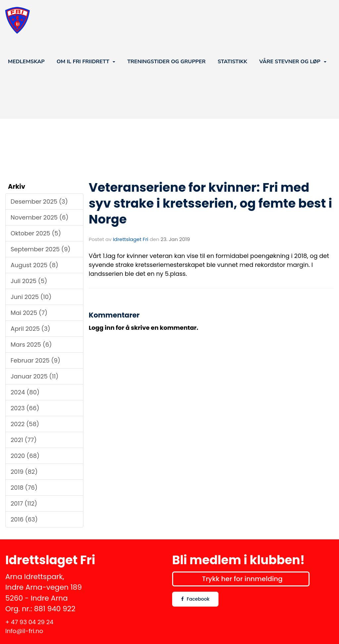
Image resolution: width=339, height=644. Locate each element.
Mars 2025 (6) (31, 345)
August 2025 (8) (34, 265)
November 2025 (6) (40, 217)
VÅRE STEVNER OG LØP (293, 62)
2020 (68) (25, 456)
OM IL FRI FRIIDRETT (86, 62)
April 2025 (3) (30, 329)
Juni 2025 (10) (31, 297)
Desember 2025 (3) (39, 201)
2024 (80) (25, 392)
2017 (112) (24, 503)
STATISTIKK (232, 62)
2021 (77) (24, 440)
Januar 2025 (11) (34, 376)
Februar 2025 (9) (35, 360)
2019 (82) (24, 472)
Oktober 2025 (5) (36, 233)
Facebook (195, 599)
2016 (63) (24, 519)
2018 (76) (24, 488)
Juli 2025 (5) (29, 281)
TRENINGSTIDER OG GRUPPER (166, 62)
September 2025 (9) (41, 249)
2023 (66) (25, 408)
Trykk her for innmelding (242, 579)
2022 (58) (25, 424)
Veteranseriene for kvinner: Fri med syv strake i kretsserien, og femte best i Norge (210, 203)
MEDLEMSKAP (26, 62)
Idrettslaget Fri (131, 239)
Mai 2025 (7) (29, 313)
